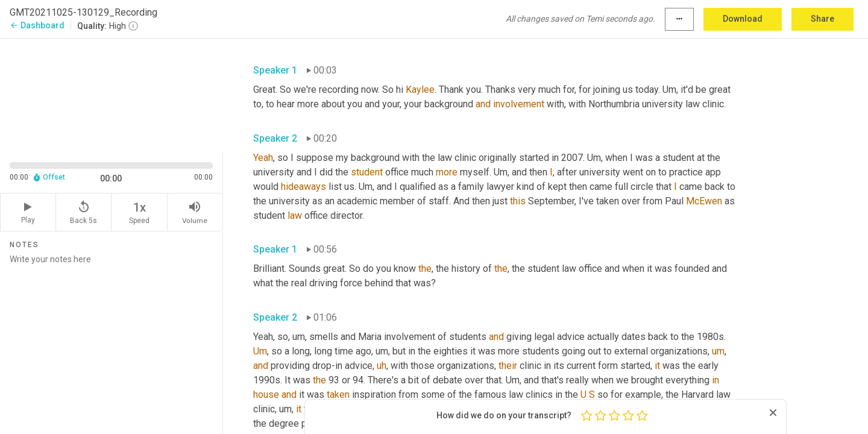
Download (743, 19)
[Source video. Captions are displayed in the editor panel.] (112, 94)
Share (822, 19)
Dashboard (37, 25)
